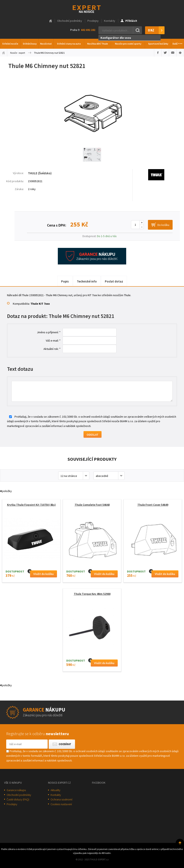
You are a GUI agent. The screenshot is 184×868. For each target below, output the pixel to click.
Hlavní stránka (51, 21)
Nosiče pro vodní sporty (128, 44)
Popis (65, 281)
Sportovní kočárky (158, 44)
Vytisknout (180, 53)
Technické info (87, 281)
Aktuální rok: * (52, 349)
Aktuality (55, 790)
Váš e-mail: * (53, 341)
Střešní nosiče (10, 44)
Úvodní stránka (4, 53)
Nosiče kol (46, 44)
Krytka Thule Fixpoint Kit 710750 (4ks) (31, 505)
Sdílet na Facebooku (158, 53)
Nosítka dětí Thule (98, 44)
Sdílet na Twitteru (165, 53)
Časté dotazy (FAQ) (18, 799)
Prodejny (93, 21)
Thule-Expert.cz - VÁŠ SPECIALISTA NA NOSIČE (92, 9)
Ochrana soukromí (61, 799)
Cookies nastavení (61, 804)
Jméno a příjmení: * (49, 332)
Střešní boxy (30, 44)
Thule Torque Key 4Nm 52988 (92, 594)
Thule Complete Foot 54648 (92, 505)
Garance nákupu (16, 790)
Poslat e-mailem (173, 53)
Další (178, 42)
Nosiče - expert (18, 53)
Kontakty (110, 21)
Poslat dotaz (114, 281)
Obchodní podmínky (70, 21)
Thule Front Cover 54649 (153, 505)
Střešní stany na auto (69, 44)
